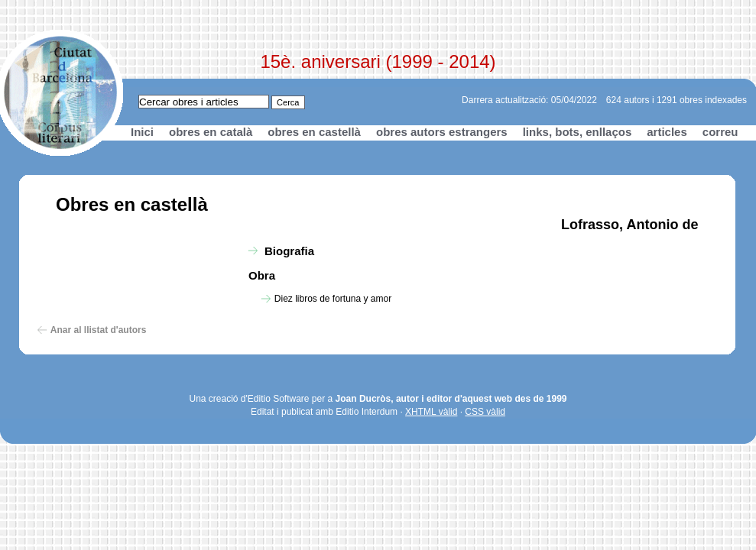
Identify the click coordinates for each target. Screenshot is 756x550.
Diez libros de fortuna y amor (333, 299)
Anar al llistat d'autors (99, 330)
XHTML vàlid (431, 412)
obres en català (211, 132)
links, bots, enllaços (578, 132)
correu (720, 132)
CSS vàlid (485, 412)
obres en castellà (314, 132)
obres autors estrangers (442, 132)
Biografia (289, 251)
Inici (142, 132)
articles (667, 132)
